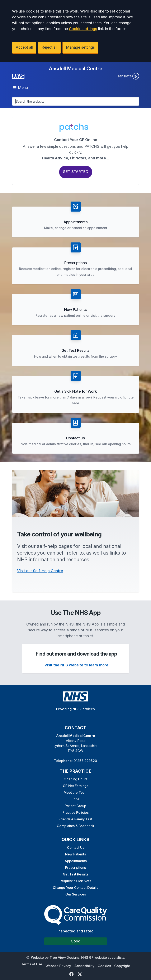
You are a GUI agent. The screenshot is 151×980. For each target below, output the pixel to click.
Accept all (24, 47)
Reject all (49, 47)
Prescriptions (75, 868)
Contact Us (76, 848)
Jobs (75, 799)
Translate (127, 76)
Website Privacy (58, 966)
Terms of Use (32, 964)
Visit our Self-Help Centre (40, 571)
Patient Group (75, 806)
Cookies (104, 966)
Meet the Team (76, 792)
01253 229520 (85, 761)
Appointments (76, 861)
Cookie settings (83, 29)
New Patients (75, 854)
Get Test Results (76, 874)
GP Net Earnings (75, 786)
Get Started (76, 172)
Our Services (76, 894)
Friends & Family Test (75, 819)
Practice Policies (75, 812)
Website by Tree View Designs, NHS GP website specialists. (78, 957)
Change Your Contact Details (75, 888)
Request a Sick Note (76, 881)
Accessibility (84, 966)
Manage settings (80, 47)
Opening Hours (75, 779)
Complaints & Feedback (75, 826)
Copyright (122, 966)
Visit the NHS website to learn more (76, 665)
